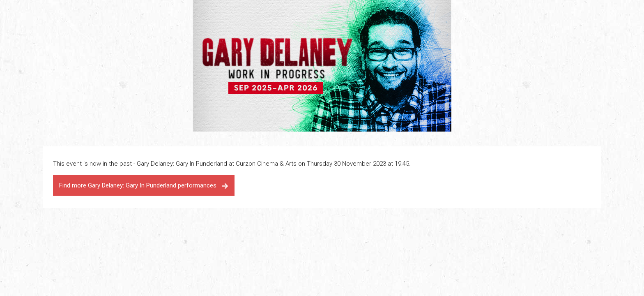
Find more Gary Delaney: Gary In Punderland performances (144, 185)
